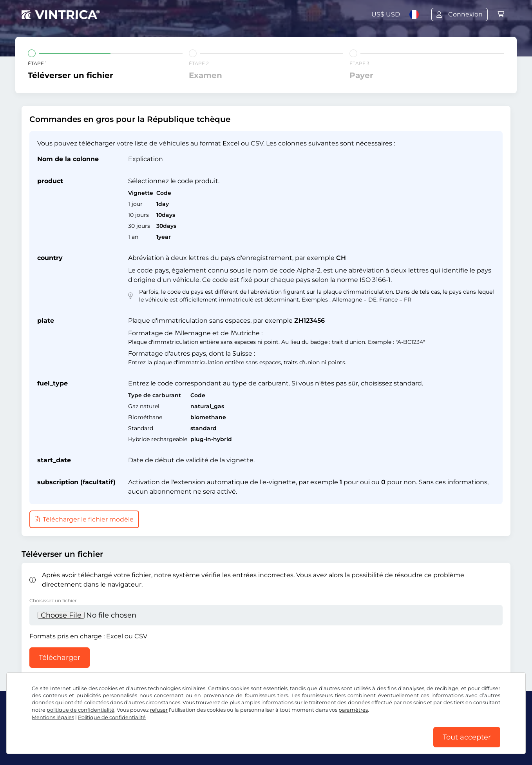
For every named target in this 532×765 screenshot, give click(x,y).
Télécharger (60, 658)
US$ (386, 14)
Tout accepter (467, 737)
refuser (159, 710)
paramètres (353, 710)
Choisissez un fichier (53, 601)
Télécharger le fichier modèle (84, 519)
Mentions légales (53, 717)
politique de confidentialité (81, 710)
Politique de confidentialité (112, 717)
